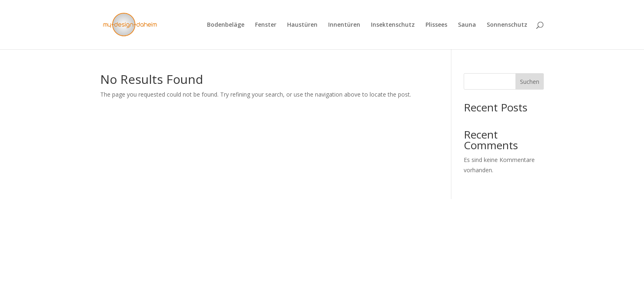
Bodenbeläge (226, 25)
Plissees (436, 25)
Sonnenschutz (507, 25)
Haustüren (302, 25)
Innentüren (344, 25)
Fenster (266, 25)
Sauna (467, 25)
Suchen (530, 82)
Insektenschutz (393, 25)
